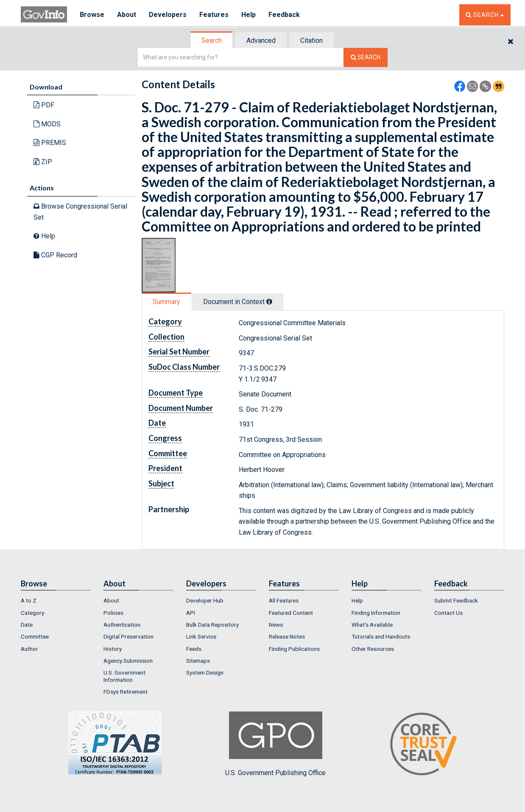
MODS (47, 124)
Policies (113, 613)
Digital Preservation (128, 636)
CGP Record (55, 255)
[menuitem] (56, 600)
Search (212, 40)
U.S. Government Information (124, 676)
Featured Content (291, 613)
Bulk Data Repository (212, 625)
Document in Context (238, 302)
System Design (205, 672)
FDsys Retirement (126, 692)
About (127, 15)
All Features (284, 600)
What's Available (372, 625)
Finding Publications (294, 649)
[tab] (212, 40)
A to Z (29, 600)
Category (32, 613)
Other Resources (373, 649)
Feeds (194, 649)
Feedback (284, 15)
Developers (168, 15)
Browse (92, 15)
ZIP (43, 162)
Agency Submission (128, 661)
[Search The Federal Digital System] (366, 57)
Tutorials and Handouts (381, 636)
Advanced (261, 40)
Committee (35, 636)
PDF (44, 105)
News (276, 625)
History (113, 649)
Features (214, 15)
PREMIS (50, 143)
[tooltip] (269, 301)
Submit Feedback (456, 600)
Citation (311, 40)
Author (29, 649)
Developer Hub (205, 600)
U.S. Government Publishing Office (275, 744)
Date (27, 625)
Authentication (122, 625)
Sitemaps (198, 661)
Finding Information (376, 613)
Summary (166, 302)
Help (249, 15)
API (191, 613)
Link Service (201, 636)
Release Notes (287, 636)
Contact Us (448, 613)
